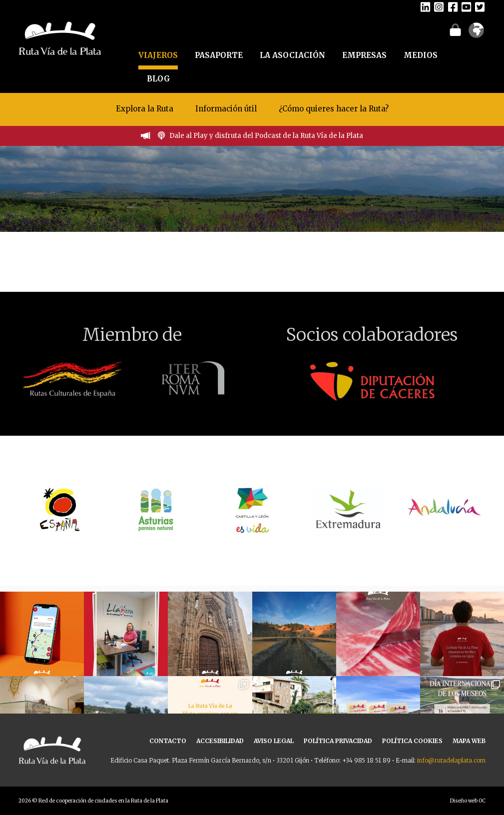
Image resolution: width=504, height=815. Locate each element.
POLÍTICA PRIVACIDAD (338, 741)
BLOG (159, 79)
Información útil (226, 109)
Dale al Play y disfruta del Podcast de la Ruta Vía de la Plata (266, 136)
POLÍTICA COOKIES (412, 741)
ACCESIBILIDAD (220, 741)
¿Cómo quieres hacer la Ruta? (334, 109)
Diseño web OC (468, 801)
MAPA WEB (469, 741)
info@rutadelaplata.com (451, 760)
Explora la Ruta (145, 109)
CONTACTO (168, 741)
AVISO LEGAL (274, 741)
